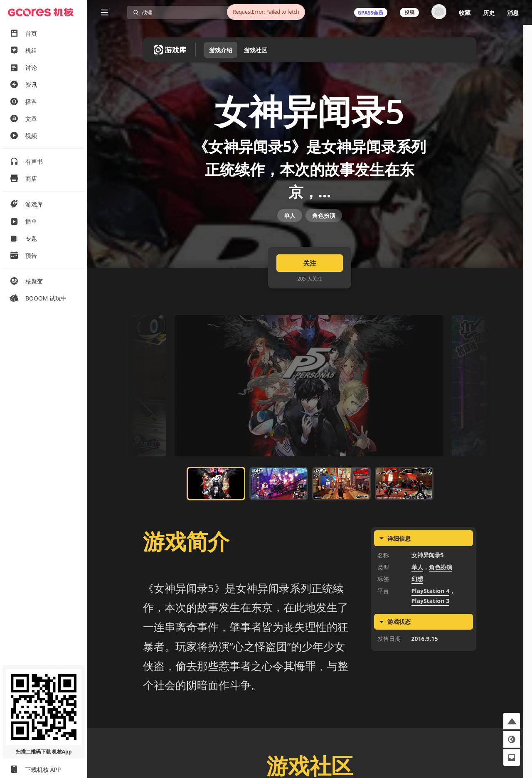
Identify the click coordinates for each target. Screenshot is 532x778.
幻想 (417, 600)
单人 (290, 229)
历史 (489, 13)
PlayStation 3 (431, 622)
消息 (513, 13)
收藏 (465, 13)
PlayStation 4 (431, 611)
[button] (512, 721)
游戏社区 (256, 50)
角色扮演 (324, 229)
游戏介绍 (221, 50)
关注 (310, 283)
